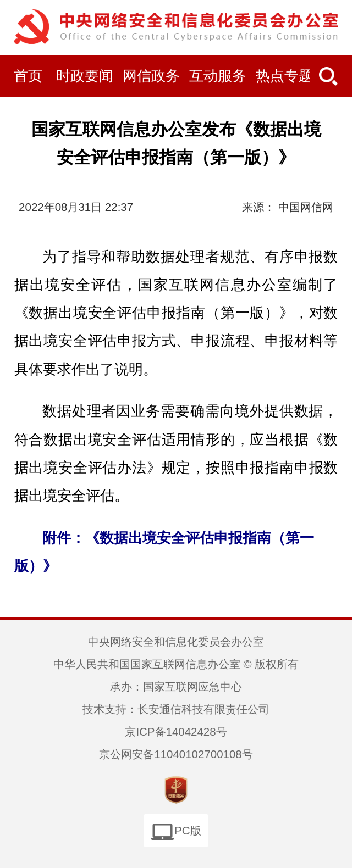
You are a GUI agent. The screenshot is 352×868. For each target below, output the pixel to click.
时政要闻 (85, 76)
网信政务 (151, 76)
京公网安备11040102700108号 (176, 754)
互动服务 (218, 76)
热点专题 (284, 76)
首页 (28, 76)
